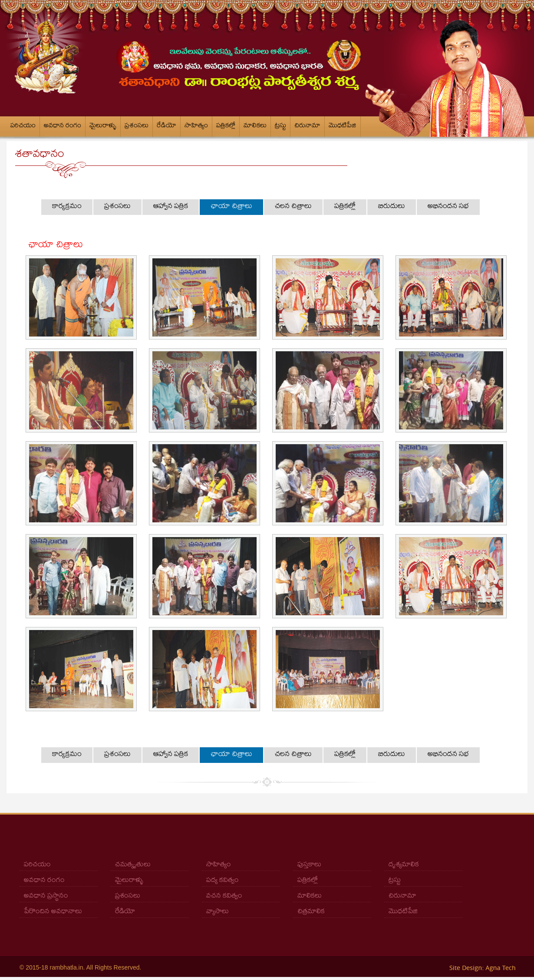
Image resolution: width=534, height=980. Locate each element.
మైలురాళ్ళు (103, 126)
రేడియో (166, 126)
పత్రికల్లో (226, 126)
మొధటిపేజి (343, 126)
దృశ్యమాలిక (404, 865)
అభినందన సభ (448, 207)
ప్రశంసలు (137, 126)
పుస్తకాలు (309, 865)
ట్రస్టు (280, 126)
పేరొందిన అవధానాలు (53, 912)
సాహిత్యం (196, 126)
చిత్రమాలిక (311, 912)
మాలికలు (255, 126)
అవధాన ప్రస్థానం (46, 896)
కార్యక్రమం (67, 207)
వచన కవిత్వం (224, 896)
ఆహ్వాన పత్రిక (171, 207)
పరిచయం (23, 126)
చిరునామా (307, 126)
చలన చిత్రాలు (293, 207)
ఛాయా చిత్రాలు (231, 207)
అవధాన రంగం (63, 126)
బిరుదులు (392, 207)
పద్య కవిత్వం (222, 881)
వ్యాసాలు (218, 912)
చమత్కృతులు (133, 865)
